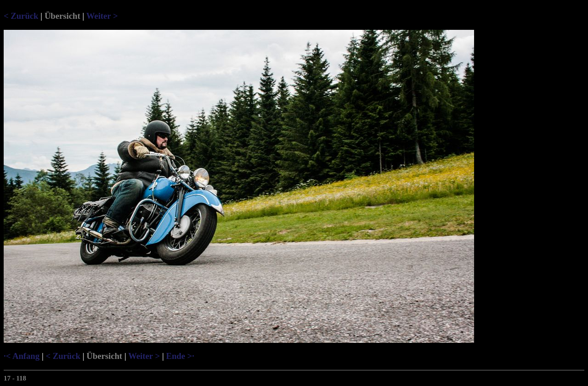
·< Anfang (22, 356)
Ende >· (180, 356)
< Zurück (21, 16)
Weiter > (102, 16)
